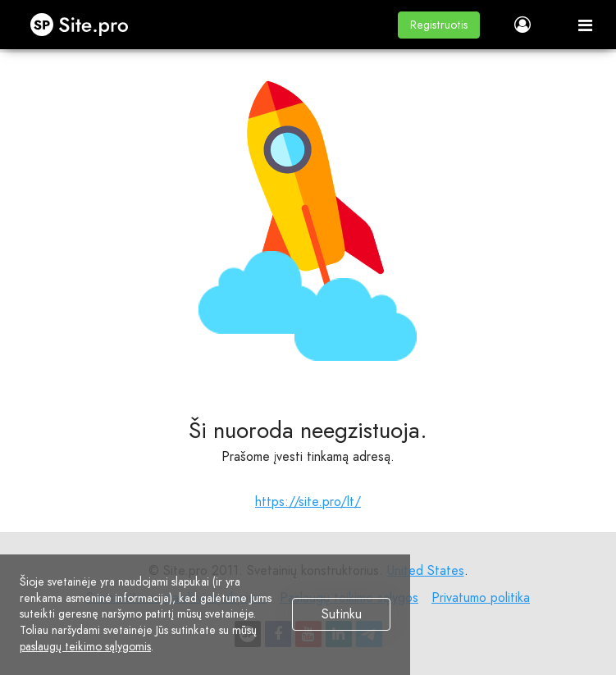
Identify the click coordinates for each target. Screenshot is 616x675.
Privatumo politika (481, 597)
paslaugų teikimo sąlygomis (85, 646)
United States (426, 570)
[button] (439, 25)
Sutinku (342, 615)
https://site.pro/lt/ (308, 502)
